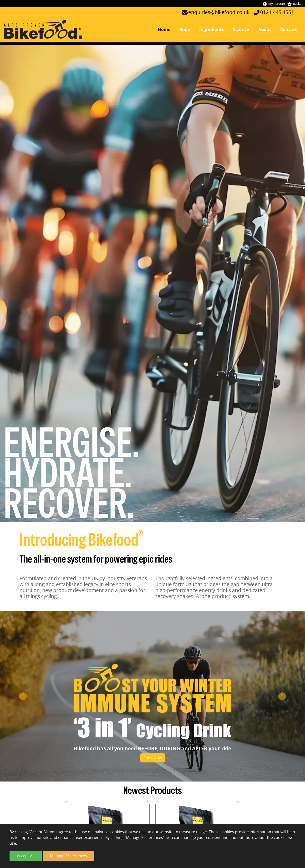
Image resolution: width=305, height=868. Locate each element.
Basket (295, 4)
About (265, 29)
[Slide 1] (148, 775)
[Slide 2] (157, 775)
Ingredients (212, 29)
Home (164, 29)
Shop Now (153, 758)
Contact (289, 29)
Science (241, 29)
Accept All (26, 856)
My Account (274, 4)
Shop (185, 29)
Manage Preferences (69, 856)
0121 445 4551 (277, 12)
